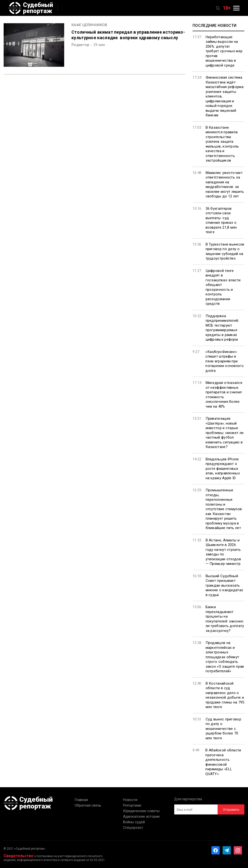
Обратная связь (88, 805)
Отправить (231, 810)
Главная (81, 800)
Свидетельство (19, 856)
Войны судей (134, 822)
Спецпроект (133, 828)
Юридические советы (141, 811)
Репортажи (132, 805)
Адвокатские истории (141, 816)
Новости (130, 800)
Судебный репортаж (31, 8)
